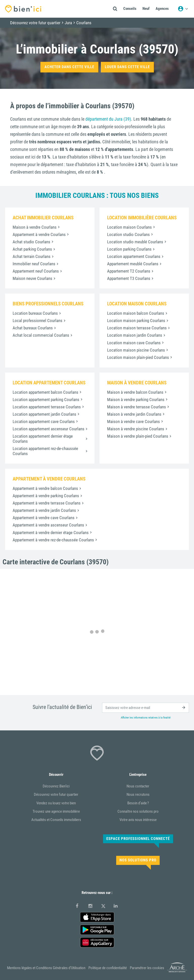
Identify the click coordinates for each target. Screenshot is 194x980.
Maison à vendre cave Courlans (134, 421)
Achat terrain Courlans (32, 256)
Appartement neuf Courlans (36, 271)
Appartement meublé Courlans (133, 264)
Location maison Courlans (129, 227)
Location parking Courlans (129, 249)
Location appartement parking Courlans (46, 400)
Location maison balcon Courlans (136, 313)
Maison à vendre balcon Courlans (135, 392)
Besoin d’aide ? (138, 803)
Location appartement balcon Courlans (45, 392)
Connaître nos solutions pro (138, 811)
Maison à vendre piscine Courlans (136, 429)
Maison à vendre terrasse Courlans (137, 407)
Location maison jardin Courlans (135, 335)
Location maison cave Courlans (134, 343)
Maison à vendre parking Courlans (136, 400)
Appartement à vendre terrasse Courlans (47, 503)
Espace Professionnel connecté (138, 839)
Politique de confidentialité (108, 968)
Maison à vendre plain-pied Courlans (138, 436)
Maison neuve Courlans (32, 278)
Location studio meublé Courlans (135, 242)
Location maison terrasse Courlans (137, 328)
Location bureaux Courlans (35, 313)
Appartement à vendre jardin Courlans (44, 510)
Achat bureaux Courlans (33, 328)
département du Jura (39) (108, 119)
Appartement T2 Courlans (129, 271)
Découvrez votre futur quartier (56, 794)
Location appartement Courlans (134, 256)
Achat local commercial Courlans (41, 335)
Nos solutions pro (138, 860)
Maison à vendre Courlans (35, 227)
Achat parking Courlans (32, 249)
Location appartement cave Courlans (44, 421)
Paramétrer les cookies (147, 968)
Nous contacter (138, 786)
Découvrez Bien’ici (56, 786)
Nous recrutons (138, 794)
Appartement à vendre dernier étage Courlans (51, 533)
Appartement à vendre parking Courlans (46, 496)
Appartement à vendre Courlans (39, 234)
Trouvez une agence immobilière (56, 811)
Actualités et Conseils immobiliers (56, 820)
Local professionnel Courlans (38, 321)
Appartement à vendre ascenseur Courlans (48, 525)
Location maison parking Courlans (136, 321)
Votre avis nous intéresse (138, 820)
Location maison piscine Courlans (136, 350)
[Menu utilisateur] (183, 9)
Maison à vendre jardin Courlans (134, 414)
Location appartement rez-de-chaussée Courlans (45, 451)
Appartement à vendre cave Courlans (44, 518)
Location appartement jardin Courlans (44, 414)
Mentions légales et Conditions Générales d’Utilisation (46, 968)
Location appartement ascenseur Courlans (48, 429)
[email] (145, 708)
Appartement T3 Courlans (129, 278)
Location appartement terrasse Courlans (47, 407)
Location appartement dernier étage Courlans (43, 439)
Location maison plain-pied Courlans (138, 357)
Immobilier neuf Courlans (34, 264)
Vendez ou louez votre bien (56, 803)
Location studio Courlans (128, 234)
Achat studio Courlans (31, 242)
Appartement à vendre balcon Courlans (45, 488)
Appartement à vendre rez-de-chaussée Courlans (53, 540)
